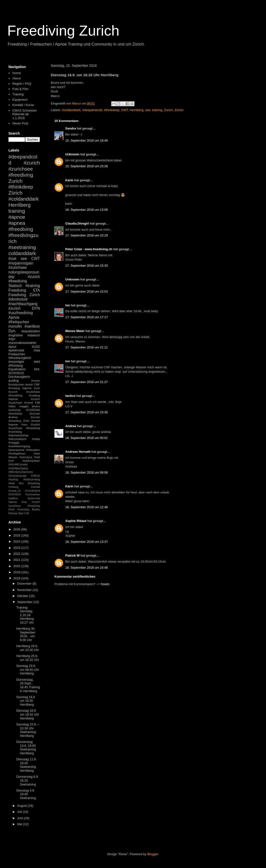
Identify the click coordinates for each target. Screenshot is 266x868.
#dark (12, 483)
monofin (15, 326)
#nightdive (16, 335)
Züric (26, 421)
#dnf (37, 362)
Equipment (20, 100)
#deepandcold (92, 110)
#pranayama (16, 450)
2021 (17, 560)
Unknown (72, 154)
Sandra (71, 128)
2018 (17, 578)
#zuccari (35, 413)
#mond (29, 403)
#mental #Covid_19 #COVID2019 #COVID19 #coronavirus (24, 491)
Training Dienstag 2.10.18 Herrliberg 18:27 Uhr (25, 615)
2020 (17, 566)
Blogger (153, 854)
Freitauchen (17, 354)
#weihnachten (31, 461)
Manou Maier (75, 331)
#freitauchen (19, 322)
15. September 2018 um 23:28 (87, 166)
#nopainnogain (21, 263)
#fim (21, 483)
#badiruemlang (32, 479)
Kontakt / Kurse (23, 105)
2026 (17, 529)
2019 (17, 572)
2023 (17, 548)
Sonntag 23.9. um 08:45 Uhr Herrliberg (28, 670)
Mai (20, 824)
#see (37, 453)
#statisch (34, 335)
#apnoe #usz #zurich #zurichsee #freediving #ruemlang (24, 428)
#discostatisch (17, 439)
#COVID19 (16, 373)
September (25, 602)
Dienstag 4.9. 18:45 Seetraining (26, 794)
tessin (29, 384)
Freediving (17, 290)
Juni (20, 818)
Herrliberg (137, 110)
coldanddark (22, 253)
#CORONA (33, 410)
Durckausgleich (19, 377)
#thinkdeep (112, 110)
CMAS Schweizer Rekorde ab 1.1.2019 (25, 114)
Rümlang (14, 388)
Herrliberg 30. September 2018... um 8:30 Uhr (26, 634)
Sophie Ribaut (76, 521)
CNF (37, 384)
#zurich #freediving (24, 279)
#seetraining (22, 247)
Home (17, 73)
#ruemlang (23, 509)
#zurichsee (18, 268)
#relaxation (33, 450)
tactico (70, 396)
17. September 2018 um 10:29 (87, 235)
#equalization (31, 331)
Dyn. (12, 331)
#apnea (17, 223)
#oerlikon (32, 326)
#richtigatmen (17, 453)
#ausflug (13, 479)
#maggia (14, 442)
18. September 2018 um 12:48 (87, 507)
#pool (12, 347)
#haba (36, 439)
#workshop (15, 413)
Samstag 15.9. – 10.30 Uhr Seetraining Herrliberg (28, 730)
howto (105, 584)
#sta (37, 350)
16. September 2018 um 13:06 (87, 210)
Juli (20, 812)
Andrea (71, 426)
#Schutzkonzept (17, 476)
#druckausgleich (20, 358)
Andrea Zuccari (24, 417)
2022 (17, 554)
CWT (125, 110)
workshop (15, 410)
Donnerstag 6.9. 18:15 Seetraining (27, 780)
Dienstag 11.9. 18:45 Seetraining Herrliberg (26, 765)
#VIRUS (35, 476)
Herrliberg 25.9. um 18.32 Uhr (28, 658)
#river (12, 509)
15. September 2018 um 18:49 (87, 140)
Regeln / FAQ (22, 84)
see (148, 110)
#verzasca (26, 457)
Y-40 (26, 513)
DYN (36, 308)
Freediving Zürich (24, 295)
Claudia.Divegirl (77, 223)
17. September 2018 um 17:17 (87, 317)
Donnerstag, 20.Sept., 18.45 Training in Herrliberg (28, 685)
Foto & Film (20, 89)
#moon (36, 381)
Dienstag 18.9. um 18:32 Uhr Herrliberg (28, 714)
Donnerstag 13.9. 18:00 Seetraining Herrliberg (26, 747)
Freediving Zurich (63, 31)
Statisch (15, 286)
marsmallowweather (22, 343)
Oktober (23, 596)
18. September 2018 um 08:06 (87, 472)
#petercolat (16, 350)
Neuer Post (20, 123)
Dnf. (37, 369)
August (22, 806)
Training (18, 94)
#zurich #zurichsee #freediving (24, 169)
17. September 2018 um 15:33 (87, 266)
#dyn (12, 339)
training (157, 110)
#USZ (36, 347)
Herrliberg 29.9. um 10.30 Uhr (28, 648)
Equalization (17, 369)
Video (12, 406)
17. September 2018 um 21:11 (87, 347)
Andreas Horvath (78, 452)
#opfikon (13, 498)
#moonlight (16, 362)
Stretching (15, 421)
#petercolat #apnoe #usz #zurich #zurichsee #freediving (24, 502)
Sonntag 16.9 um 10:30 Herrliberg (26, 701)
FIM (37, 403)
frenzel (36, 421)
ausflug (14, 381)
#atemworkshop (18, 435)
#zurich (15, 308)
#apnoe (17, 217)
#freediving (21, 229)
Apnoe (14, 317)
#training (33, 286)
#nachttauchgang (23, 304)
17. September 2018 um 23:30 (87, 412)
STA (36, 290)
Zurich (168, 110)
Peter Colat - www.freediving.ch (89, 249)
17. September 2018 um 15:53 (87, 291)
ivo (68, 305)
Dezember (25, 584)
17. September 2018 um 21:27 (87, 382)
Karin (69, 180)
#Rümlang (16, 366)
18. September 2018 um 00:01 (87, 438)
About (16, 78)
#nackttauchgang (19, 446)
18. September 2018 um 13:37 (87, 542)
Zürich (179, 110)
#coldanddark (71, 110)
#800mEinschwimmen (21, 472)
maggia (24, 406)
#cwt (12, 259)
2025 (17, 535)
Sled (21, 513)
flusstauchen (16, 384)
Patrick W (72, 555)
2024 (17, 541)
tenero (36, 406)
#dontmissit (18, 299)
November (25, 590)
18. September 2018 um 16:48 (87, 568)
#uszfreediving (21, 313)
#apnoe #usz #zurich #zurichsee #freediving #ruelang (24, 392)
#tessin (13, 457)
